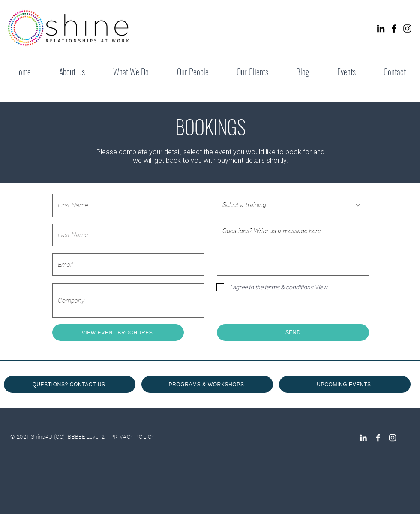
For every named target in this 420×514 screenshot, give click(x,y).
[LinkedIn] (381, 29)
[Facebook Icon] (378, 438)
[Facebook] (394, 29)
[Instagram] (407, 29)
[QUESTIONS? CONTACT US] (70, 384)
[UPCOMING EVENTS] (345, 384)
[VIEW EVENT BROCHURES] (118, 332)
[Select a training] (293, 205)
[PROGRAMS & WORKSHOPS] (207, 384)
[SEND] (293, 332)
